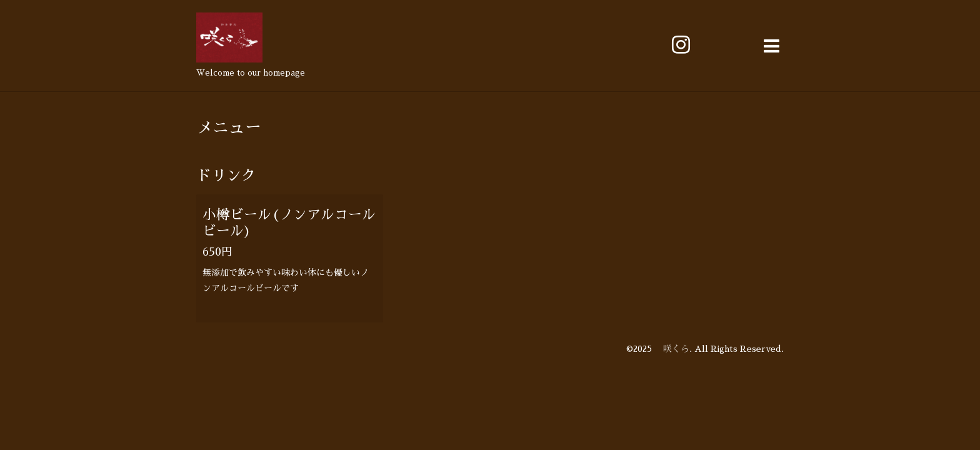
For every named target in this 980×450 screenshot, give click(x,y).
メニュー (229, 127)
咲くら (672, 349)
